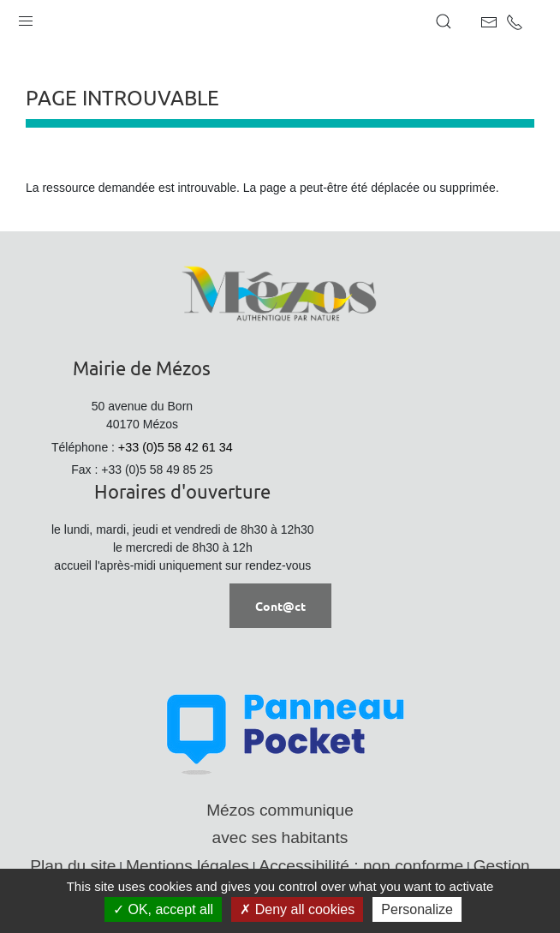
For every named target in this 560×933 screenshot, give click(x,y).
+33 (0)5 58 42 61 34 (176, 447)
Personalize (417, 909)
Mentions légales (188, 866)
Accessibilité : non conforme (361, 866)
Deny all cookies (297, 909)
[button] (26, 17)
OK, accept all (163, 909)
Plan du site (73, 866)
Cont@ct (280, 606)
